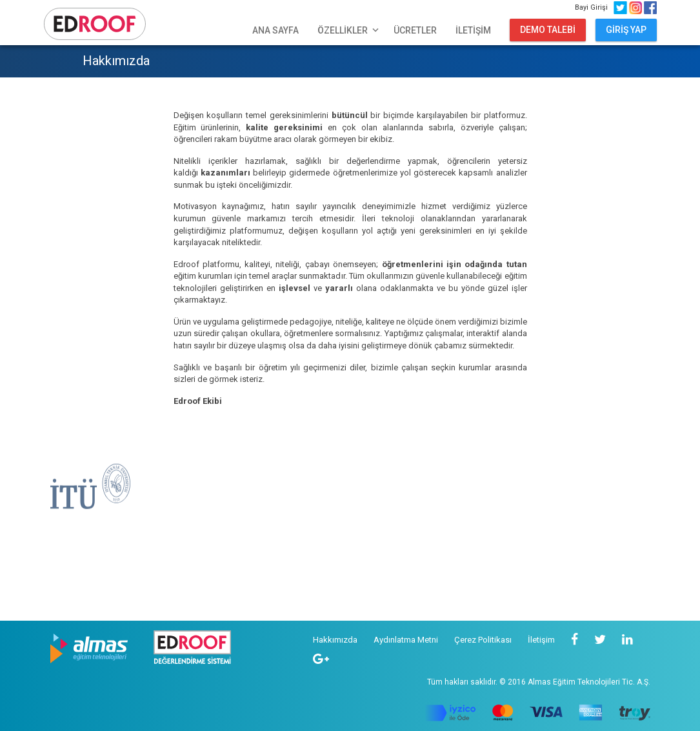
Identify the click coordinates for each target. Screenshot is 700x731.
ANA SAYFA (275, 30)
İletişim (541, 640)
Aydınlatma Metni (406, 640)
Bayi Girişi (593, 7)
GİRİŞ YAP (626, 30)
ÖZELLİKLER (349, 30)
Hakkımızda (335, 640)
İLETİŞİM (473, 30)
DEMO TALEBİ (548, 30)
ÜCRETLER (415, 30)
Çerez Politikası (483, 640)
